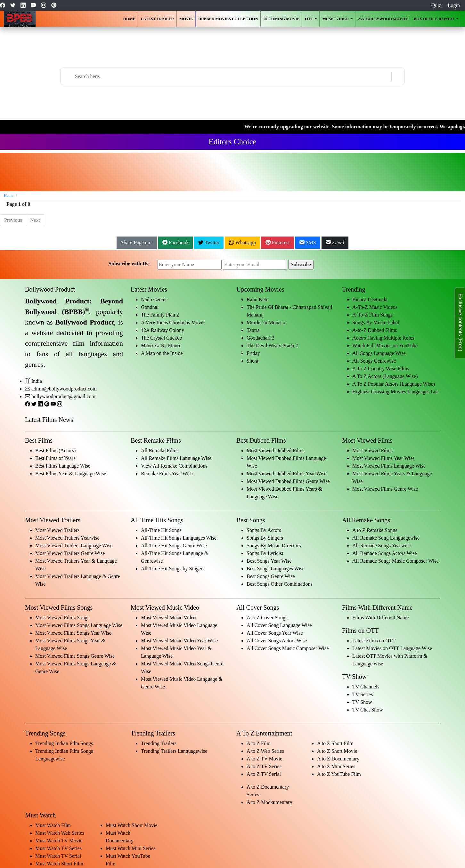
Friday (253, 353)
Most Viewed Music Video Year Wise (179, 641)
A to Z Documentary (338, 759)
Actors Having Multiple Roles (383, 338)
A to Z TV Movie (264, 759)
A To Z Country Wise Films (381, 369)
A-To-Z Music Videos (375, 307)
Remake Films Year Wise (167, 474)
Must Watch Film (53, 825)
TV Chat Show (368, 710)
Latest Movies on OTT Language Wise (392, 648)
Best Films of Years (55, 458)
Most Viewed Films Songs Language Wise (79, 625)
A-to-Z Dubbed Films (375, 330)
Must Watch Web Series (60, 833)
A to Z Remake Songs (375, 530)
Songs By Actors (264, 530)
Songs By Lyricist (265, 553)
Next (35, 220)
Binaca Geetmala (370, 299)
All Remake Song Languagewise (386, 538)
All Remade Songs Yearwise (381, 546)
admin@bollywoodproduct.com (64, 389)
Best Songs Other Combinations (280, 584)
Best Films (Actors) (55, 450)
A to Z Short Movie (337, 751)
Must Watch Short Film (59, 864)
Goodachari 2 (261, 338)
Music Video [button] (336, 19)
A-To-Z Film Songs (372, 315)
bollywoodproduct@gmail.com (63, 396)
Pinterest (278, 242)
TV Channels (366, 687)
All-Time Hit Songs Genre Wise (174, 546)
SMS (308, 242)
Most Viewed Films (372, 450)
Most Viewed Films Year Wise (383, 458)
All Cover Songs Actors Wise (277, 641)
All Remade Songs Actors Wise (385, 553)
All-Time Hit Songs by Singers (173, 569)
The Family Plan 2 (160, 315)
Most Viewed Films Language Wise (389, 466)
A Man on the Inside (162, 353)
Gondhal (150, 307)
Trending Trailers (159, 743)
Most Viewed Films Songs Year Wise (73, 633)
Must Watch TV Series (58, 848)
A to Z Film (259, 743)
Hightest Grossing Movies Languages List (396, 392)
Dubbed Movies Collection (228, 19)
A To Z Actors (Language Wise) (385, 376)
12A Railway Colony (163, 330)
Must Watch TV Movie (59, 841)
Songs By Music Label (376, 322)
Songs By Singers (265, 538)
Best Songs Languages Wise (276, 569)
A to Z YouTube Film (339, 774)
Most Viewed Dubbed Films (276, 450)
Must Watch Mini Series (131, 848)
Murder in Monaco (266, 322)
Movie (186, 19)
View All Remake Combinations (174, 466)
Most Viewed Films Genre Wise (385, 489)
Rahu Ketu (258, 299)
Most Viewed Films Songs (62, 618)
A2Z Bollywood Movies (383, 19)
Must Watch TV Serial (58, 856)
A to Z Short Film (335, 743)
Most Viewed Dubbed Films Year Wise (286, 474)
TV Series (363, 694)
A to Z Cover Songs (267, 618)
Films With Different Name (380, 618)
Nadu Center (154, 299)
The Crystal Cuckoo (162, 338)
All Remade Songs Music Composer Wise (396, 561)
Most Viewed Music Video (168, 618)
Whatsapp (242, 242)
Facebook (175, 242)
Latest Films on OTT (374, 641)
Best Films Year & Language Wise (71, 474)
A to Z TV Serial (264, 774)
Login (454, 5)
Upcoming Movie (281, 19)
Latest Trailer (158, 19)
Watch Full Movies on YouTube (385, 346)
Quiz (436, 5)
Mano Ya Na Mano (160, 346)
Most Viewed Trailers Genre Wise (70, 553)
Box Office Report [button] (435, 19)
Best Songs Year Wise (269, 561)
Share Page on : (137, 242)
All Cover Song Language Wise (279, 625)
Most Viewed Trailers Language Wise (74, 546)
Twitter (209, 242)
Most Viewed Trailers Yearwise (67, 538)
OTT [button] (309, 19)
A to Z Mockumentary (269, 802)
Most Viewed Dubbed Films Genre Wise (288, 481)
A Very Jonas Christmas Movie (173, 322)
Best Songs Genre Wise (271, 576)
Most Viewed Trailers (57, 530)
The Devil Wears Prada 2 (272, 346)
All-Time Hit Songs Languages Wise (179, 538)
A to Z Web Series (265, 751)
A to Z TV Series (264, 766)
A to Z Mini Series (336, 766)
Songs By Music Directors (274, 546)
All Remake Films (160, 450)
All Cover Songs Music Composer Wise (288, 648)
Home (129, 19)
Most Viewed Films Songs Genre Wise (75, 656)
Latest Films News (49, 420)
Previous (13, 220)
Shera (252, 361)
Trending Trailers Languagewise (174, 751)
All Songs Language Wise (379, 353)
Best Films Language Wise (63, 466)
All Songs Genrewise (374, 361)
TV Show (362, 702)
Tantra (253, 330)
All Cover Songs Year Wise (275, 633)
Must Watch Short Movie (132, 825)
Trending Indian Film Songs (64, 743)
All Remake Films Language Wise (176, 458)
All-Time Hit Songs (161, 530)
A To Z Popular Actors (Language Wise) (394, 384)
